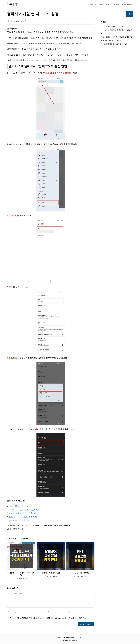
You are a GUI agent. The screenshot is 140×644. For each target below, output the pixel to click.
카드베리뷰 (13, 4)
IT (29, 21)
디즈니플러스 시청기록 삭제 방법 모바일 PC (116, 37)
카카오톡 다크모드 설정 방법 (22, 506)
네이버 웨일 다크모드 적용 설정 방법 (25, 513)
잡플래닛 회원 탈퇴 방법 (51, 573)
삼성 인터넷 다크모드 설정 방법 (23, 517)
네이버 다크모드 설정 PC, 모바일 (24, 510)
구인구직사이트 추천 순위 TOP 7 (113, 26)
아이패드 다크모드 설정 (20, 520)
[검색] (130, 14)
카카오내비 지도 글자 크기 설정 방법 (114, 44)
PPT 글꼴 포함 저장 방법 (80, 573)
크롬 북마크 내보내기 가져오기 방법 (21, 574)
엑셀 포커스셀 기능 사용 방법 (111, 40)
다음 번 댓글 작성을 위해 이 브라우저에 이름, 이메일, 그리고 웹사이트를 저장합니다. (48, 618)
